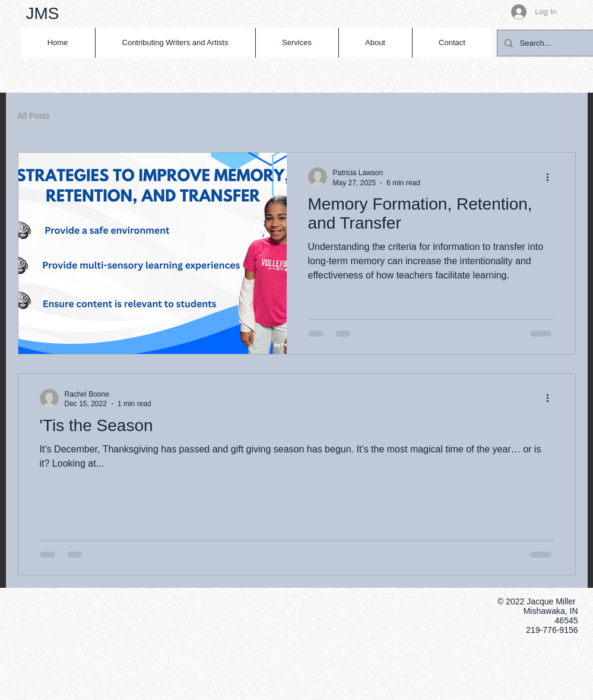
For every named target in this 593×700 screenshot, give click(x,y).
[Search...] (547, 43)
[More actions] (552, 177)
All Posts (34, 116)
